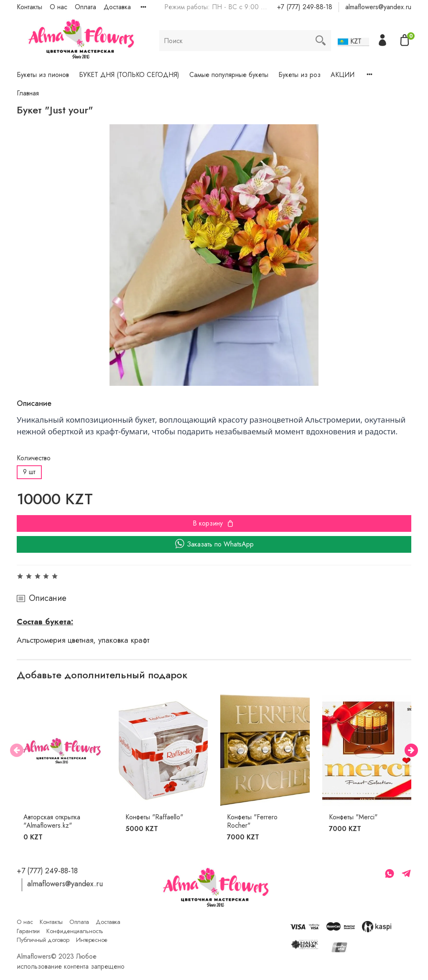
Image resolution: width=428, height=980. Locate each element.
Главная (28, 93)
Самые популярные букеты (229, 75)
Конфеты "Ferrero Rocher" (252, 821)
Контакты (29, 7)
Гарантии (28, 931)
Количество (34, 458)
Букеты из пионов (43, 75)
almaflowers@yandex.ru (378, 7)
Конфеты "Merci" (353, 817)
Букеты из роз (299, 75)
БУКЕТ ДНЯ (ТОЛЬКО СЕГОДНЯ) (129, 75)
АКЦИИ (343, 75)
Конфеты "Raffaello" (154, 817)
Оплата (85, 7)
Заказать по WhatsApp (214, 544)
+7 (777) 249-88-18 (305, 7)
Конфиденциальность (75, 931)
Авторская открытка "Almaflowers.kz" (52, 821)
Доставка (117, 7)
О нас (59, 7)
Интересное (92, 940)
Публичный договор (43, 940)
